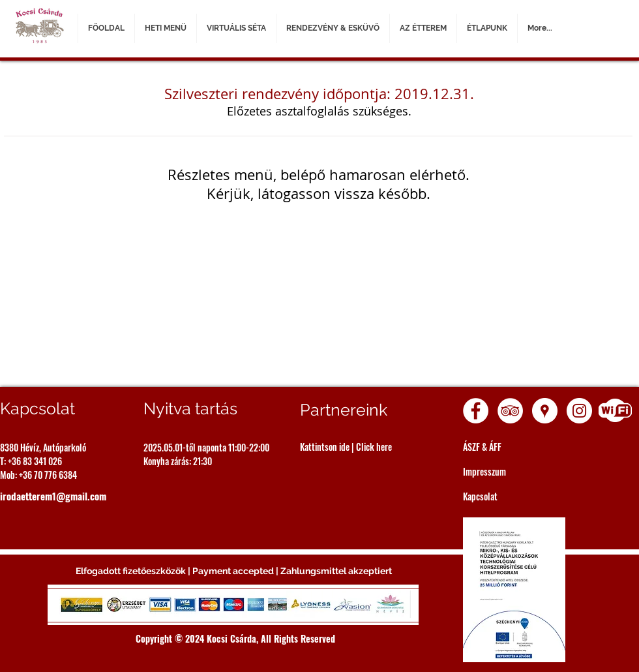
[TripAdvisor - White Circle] (510, 411)
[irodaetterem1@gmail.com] (58, 496)
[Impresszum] (522, 471)
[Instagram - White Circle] (579, 411)
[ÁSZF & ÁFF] (522, 447)
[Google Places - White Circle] (545, 411)
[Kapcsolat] (522, 496)
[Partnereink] (359, 410)
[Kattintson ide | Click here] (359, 447)
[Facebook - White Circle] (476, 411)
